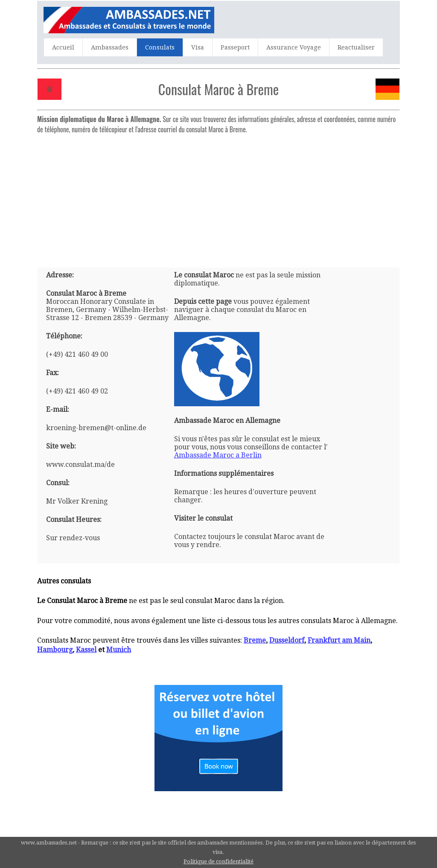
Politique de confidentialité (218, 861)
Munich (119, 650)
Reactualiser (356, 47)
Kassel (86, 650)
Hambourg (55, 650)
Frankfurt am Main (339, 640)
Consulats (160, 47)
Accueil (63, 47)
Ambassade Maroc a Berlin (218, 455)
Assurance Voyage (294, 47)
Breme (255, 640)
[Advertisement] (218, 197)
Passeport (235, 47)
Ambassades (110, 47)
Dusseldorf (287, 640)
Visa (198, 47)
